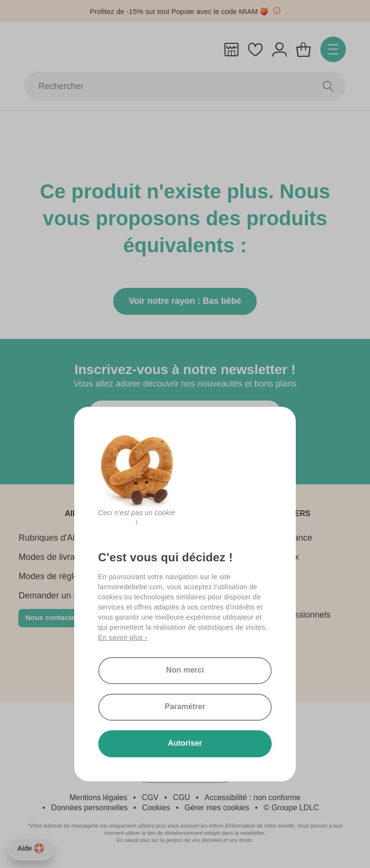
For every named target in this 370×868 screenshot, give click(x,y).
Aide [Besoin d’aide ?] (31, 848)
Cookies (156, 808)
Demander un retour (57, 596)
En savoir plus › (123, 637)
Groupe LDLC (295, 808)
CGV (150, 797)
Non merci (185, 670)
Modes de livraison (54, 557)
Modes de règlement (58, 576)
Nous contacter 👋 (57, 617)
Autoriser (185, 743)
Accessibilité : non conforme (253, 797)
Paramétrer (185, 706)
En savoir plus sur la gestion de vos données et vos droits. (185, 840)
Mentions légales (98, 797)
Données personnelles (89, 808)
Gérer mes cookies (217, 808)
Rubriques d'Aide (51, 538)
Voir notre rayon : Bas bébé (185, 301)
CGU (182, 797)
